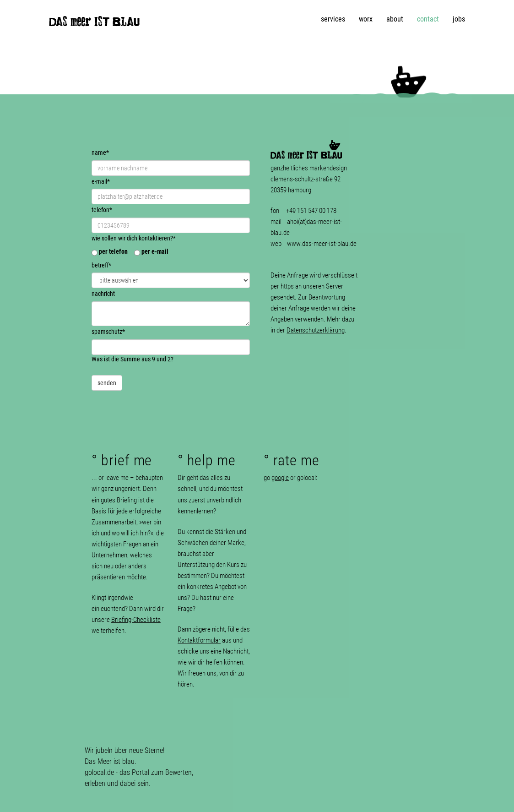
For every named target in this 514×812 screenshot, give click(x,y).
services (333, 19)
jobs (459, 19)
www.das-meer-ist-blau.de (322, 244)
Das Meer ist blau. (111, 761)
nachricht (103, 294)
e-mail (101, 181)
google (280, 478)
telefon (102, 210)
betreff (101, 265)
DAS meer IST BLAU (94, 24)
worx (366, 19)
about (395, 19)
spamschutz (108, 332)
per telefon (113, 252)
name (100, 153)
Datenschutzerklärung (316, 330)
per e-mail (155, 252)
